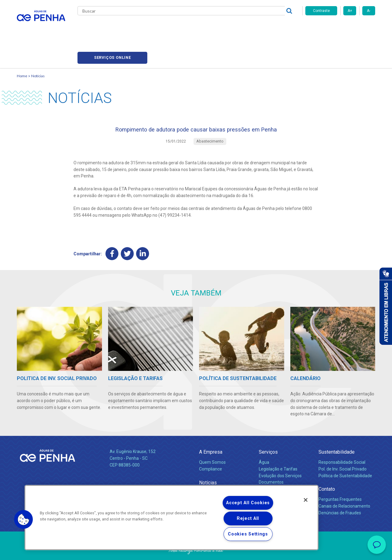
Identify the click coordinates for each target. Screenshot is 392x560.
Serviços (268, 428)
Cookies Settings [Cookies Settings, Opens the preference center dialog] (248, 534)
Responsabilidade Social (342, 438)
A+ (350, 11)
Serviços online (340, 28)
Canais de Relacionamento (344, 482)
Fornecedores (253, 28)
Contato (327, 465)
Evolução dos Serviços (280, 452)
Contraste (321, 11)
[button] (24, 520)
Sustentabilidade (337, 428)
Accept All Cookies (248, 503)
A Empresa (211, 428)
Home (22, 48)
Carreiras (220, 28)
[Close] (306, 500)
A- (369, 11)
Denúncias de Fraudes (340, 489)
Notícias (38, 48)
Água (264, 438)
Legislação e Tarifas (278, 445)
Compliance (211, 445)
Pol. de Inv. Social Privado (343, 445)
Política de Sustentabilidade (345, 452)
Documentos (271, 459)
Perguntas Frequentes (340, 475)
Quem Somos (212, 438)
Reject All (248, 518)
